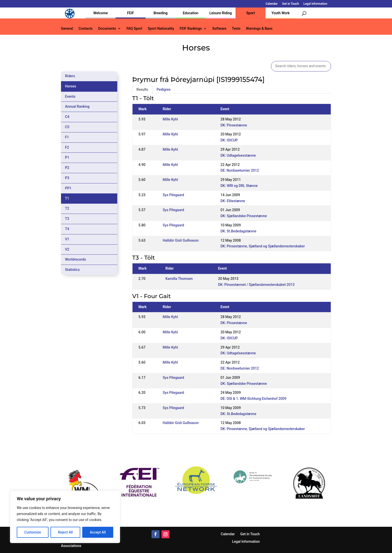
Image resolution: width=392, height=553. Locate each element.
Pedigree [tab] (164, 89)
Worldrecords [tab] (75, 259)
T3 (67, 219)
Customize (33, 532)
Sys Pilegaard (173, 195)
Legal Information (315, 4)
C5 (67, 127)
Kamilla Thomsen (179, 279)
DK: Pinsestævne (234, 125)
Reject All (65, 532)
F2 (67, 147)
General (67, 29)
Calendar (272, 4)
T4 (67, 229)
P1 (67, 157)
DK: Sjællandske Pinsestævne (244, 216)
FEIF (131, 13)
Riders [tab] (70, 76)
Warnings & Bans (259, 29)
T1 (67, 198)
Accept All (98, 532)
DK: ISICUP (229, 140)
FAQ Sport (134, 29)
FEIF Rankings (191, 29)
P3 (67, 178)
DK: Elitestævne (233, 201)
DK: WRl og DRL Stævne (239, 186)
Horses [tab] (71, 86)
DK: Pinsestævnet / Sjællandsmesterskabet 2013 (256, 285)
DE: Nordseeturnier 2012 (240, 170)
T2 (67, 208)
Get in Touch (291, 4)
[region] (65, 517)
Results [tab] (142, 89)
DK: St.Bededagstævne (238, 231)
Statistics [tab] (72, 270)
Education (190, 13)
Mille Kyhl (170, 119)
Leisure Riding (220, 13)
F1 (67, 137)
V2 (67, 249)
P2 (67, 168)
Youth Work (280, 13)
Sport (250, 13)
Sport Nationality (161, 29)
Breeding (160, 13)
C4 (67, 117)
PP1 (68, 188)
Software (219, 29)
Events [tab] (70, 96)
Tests (236, 29)
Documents (107, 29)
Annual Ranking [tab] (77, 106)
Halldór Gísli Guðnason (181, 240)
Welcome (100, 13)
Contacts (85, 29)
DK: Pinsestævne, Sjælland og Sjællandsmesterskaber (263, 246)
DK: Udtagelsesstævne (238, 155)
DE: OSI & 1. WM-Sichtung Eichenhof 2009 (253, 399)
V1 (67, 239)
